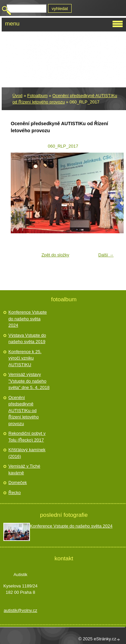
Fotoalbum (37, 96)
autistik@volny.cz (20, 610)
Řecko (15, 493)
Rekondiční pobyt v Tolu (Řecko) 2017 (27, 437)
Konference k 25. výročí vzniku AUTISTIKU (25, 358)
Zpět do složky (55, 255)
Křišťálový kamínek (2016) (27, 453)
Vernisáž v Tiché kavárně (24, 469)
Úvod (17, 96)
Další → (106, 255)
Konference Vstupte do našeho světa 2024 (28, 319)
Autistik (32, 40)
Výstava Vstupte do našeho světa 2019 (27, 339)
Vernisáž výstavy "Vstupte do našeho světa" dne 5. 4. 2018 (29, 381)
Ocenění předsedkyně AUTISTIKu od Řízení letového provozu (24, 411)
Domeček (18, 482)
